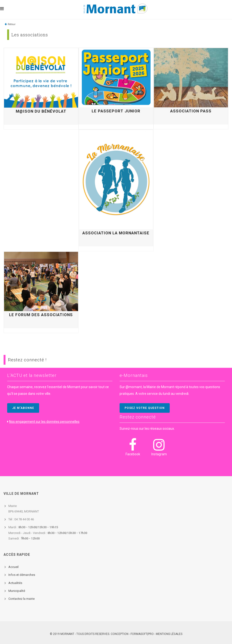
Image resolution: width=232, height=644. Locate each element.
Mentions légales (169, 634)
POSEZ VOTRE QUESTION (145, 408)
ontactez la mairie (22, 599)
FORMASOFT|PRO (142, 634)
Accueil (13, 567)
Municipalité (17, 591)
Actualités (15, 583)
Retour (12, 24)
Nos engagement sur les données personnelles (44, 422)
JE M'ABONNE (23, 408)
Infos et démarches (22, 575)
